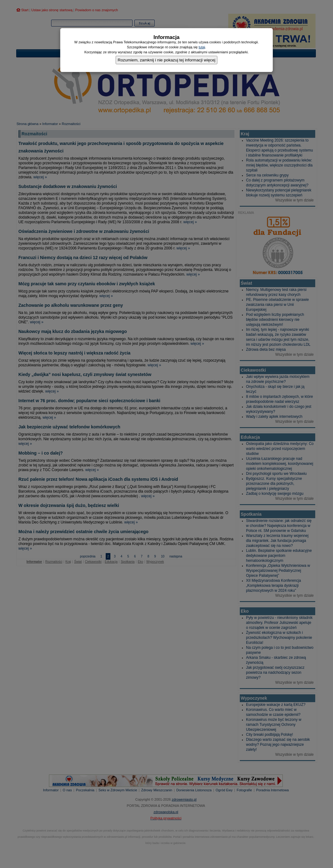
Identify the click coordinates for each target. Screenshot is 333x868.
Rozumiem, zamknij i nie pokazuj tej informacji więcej (166, 60)
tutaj (202, 47)
